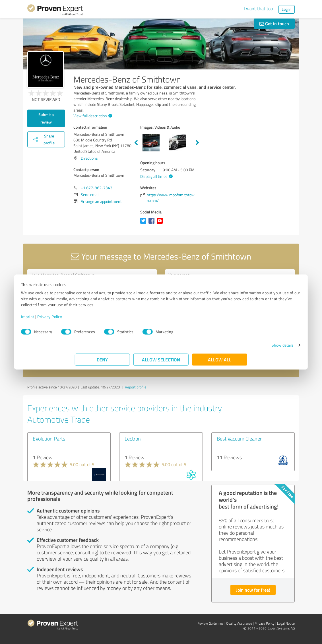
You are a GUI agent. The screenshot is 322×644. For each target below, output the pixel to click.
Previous (136, 143)
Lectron (133, 439)
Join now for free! (253, 590)
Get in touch (274, 23)
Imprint (81, 319)
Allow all (220, 362)
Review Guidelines (210, 623)
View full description (92, 116)
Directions (89, 158)
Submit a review (46, 118)
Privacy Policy (103, 319)
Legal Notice (286, 623)
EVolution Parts (49, 439)
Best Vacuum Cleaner (239, 439)
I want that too (258, 9)
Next (197, 143)
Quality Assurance (239, 623)
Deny (103, 362)
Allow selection (161, 362)
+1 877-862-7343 (97, 188)
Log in (287, 9)
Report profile (136, 387)
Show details (229, 348)
